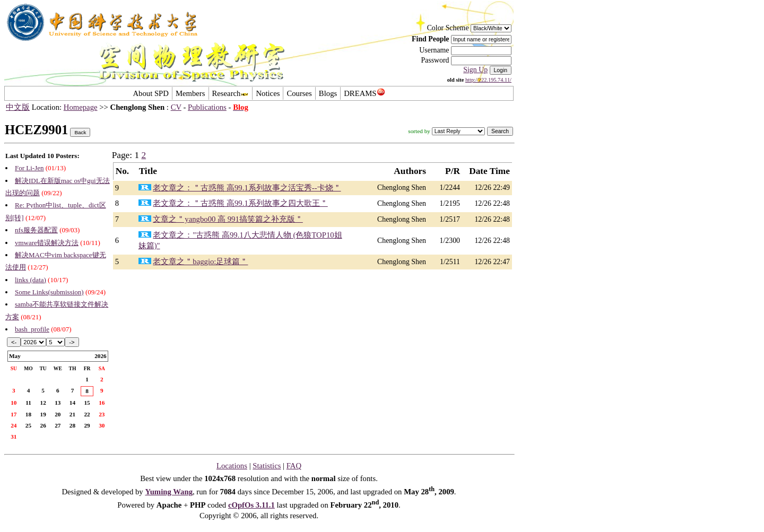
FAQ (294, 466)
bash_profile (32, 329)
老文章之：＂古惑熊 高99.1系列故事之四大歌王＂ (240, 203)
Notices (268, 93)
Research (231, 93)
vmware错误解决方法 (47, 243)
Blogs (328, 93)
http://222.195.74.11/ (488, 80)
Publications (207, 107)
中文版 (18, 107)
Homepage (81, 107)
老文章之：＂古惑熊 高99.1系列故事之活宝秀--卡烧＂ (247, 188)
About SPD (150, 93)
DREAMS (364, 93)
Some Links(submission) (49, 292)
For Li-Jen (29, 168)
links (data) (31, 280)
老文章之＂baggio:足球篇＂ (200, 261)
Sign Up (475, 70)
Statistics (267, 466)
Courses (299, 93)
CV (176, 107)
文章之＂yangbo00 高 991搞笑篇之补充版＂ (228, 219)
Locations (232, 466)
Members (190, 93)
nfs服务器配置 (36, 230)
